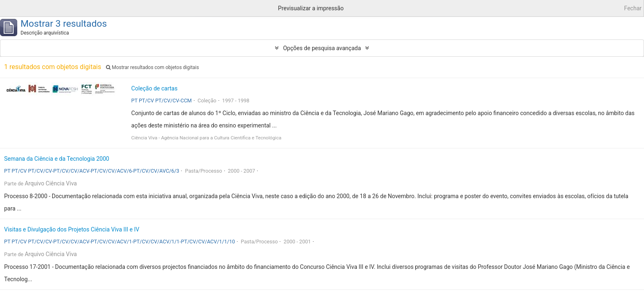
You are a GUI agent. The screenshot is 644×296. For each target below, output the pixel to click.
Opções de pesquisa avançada (322, 48)
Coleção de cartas (155, 88)
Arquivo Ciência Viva (51, 183)
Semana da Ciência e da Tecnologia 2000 (57, 159)
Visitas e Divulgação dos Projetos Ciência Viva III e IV (72, 229)
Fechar (633, 8)
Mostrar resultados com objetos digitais (152, 67)
